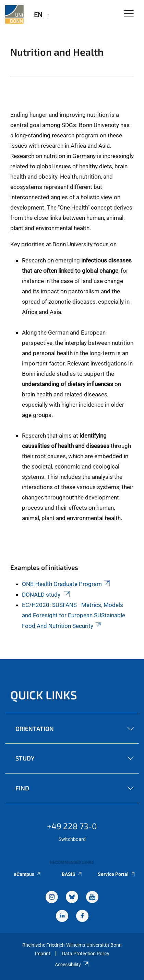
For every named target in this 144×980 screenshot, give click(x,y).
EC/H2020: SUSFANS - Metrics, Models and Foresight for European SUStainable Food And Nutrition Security (74, 615)
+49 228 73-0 (72, 826)
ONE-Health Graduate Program (67, 584)
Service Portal (117, 874)
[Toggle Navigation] (129, 14)
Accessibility (72, 965)
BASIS (72, 874)
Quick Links (44, 695)
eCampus (28, 874)
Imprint (43, 954)
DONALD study (46, 595)
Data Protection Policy (86, 954)
